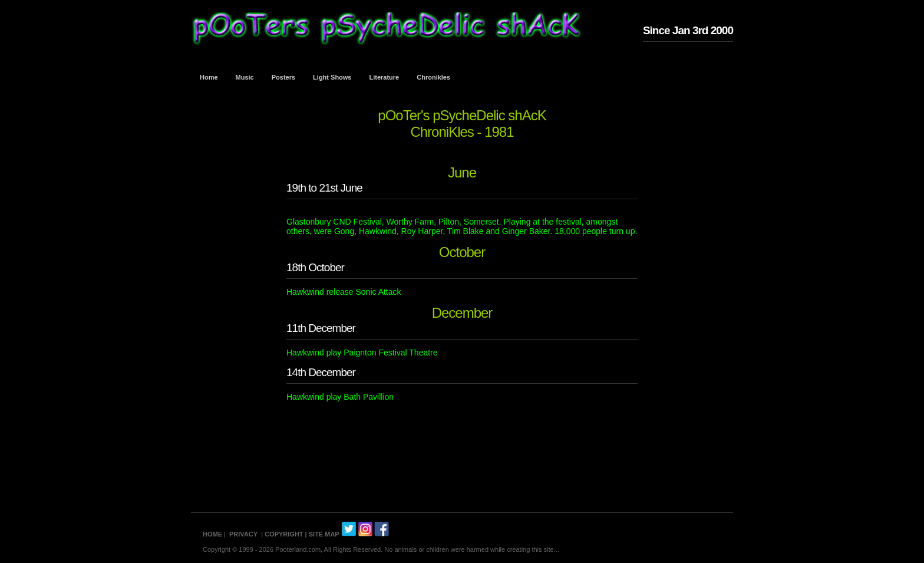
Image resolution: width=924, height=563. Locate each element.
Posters (283, 77)
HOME (212, 534)
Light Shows (332, 77)
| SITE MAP (322, 534)
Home (209, 77)
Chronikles (433, 77)
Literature (385, 77)
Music (245, 77)
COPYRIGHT (284, 534)
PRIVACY (243, 534)
